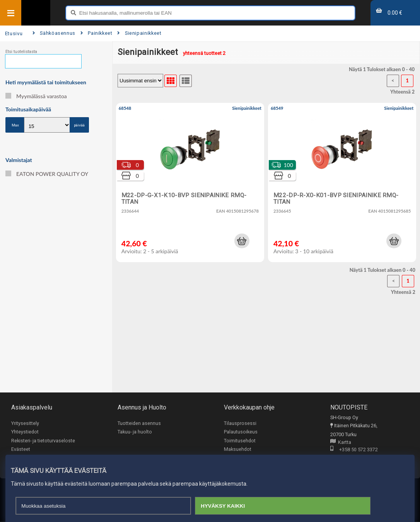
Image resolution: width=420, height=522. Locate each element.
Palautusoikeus (241, 432)
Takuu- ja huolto (135, 432)
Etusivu (14, 33)
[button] (242, 241)
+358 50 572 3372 (354, 450)
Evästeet (21, 449)
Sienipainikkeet (139, 33)
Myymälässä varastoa (36, 96)
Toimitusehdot (240, 441)
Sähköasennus (54, 33)
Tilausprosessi (240, 423)
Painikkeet (96, 33)
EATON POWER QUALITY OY (47, 174)
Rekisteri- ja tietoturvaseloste (43, 441)
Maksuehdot (238, 449)
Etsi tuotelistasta (21, 52)
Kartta (341, 443)
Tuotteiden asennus (139, 423)
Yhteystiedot (25, 432)
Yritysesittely (25, 423)
